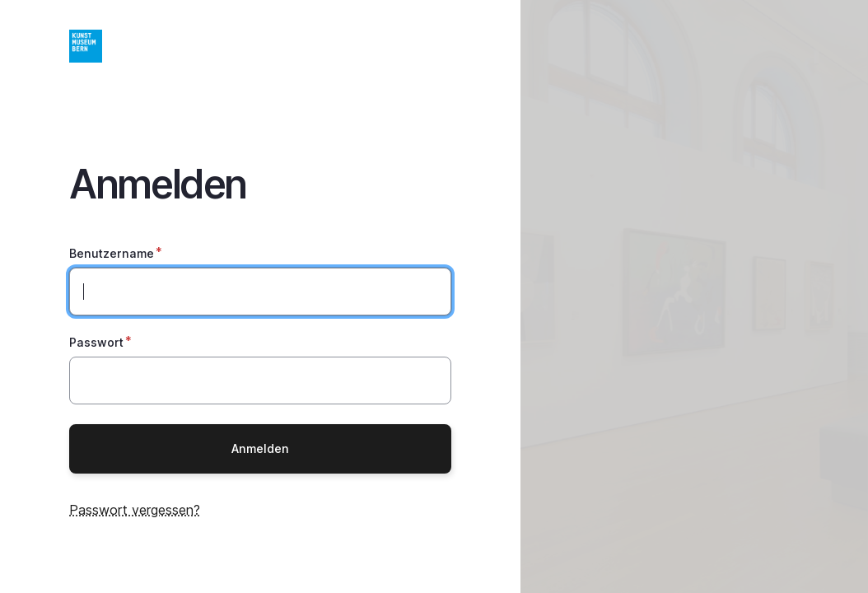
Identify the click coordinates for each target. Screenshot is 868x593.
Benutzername (112, 253)
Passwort (96, 342)
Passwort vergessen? (135, 510)
